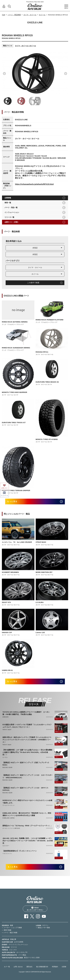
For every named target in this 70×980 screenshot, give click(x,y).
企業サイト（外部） (12, 222)
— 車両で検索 (7, 930)
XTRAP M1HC (41, 542)
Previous (4, 74)
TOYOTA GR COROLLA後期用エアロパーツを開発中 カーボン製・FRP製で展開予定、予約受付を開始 (26, 713)
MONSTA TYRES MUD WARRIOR (15, 392)
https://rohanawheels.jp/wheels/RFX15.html (34, 184)
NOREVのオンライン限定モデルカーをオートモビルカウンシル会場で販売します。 (27, 802)
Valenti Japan (7, 730)
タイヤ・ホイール (30, 15)
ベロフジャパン (7, 854)
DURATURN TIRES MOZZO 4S (47, 382)
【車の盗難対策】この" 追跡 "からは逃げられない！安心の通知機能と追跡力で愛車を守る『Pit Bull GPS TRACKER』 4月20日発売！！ (27, 752)
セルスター (6, 846)
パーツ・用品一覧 (11, 208)
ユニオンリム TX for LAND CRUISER (17, 542)
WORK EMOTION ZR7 (44, 572)
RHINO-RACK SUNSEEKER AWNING (16, 348)
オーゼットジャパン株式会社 (11, 828)
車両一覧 (8, 203)
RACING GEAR (7, 768)
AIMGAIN (6, 717)
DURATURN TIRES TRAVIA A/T (14, 423)
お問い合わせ (18, 967)
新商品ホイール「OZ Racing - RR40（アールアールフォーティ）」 (27, 826)
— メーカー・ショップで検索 (12, 928)
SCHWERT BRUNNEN (10, 572)
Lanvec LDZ (40, 632)
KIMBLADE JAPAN (9, 818)
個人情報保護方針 (42, 967)
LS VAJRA (40, 602)
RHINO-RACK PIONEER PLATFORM (50, 320)
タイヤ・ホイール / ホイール (25, 46)
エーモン (5, 757)
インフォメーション (12, 212)
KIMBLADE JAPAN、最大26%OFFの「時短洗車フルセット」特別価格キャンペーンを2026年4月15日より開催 (27, 814)
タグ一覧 (7, 967)
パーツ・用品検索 (14, 15)
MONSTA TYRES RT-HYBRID (47, 439)
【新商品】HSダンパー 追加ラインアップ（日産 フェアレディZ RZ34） (27, 764)
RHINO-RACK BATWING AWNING (15, 322)
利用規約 (55, 967)
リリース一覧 (9, 217)
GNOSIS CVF (7, 632)
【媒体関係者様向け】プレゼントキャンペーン (20, 851)
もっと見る (12, 501)
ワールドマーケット (9, 805)
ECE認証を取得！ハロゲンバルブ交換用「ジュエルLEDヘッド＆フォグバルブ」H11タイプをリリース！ (27, 726)
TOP (4, 15)
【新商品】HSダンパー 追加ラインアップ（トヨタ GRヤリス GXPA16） (26, 789)
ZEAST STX (6, 602)
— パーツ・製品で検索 (10, 933)
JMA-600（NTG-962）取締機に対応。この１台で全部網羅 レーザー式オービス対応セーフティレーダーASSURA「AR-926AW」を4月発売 (28, 841)
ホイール (42, 15)
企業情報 (8, 198)
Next (66, 74)
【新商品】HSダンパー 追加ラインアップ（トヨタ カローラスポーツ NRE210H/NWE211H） (27, 776)
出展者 (64, 967)
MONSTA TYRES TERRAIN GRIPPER (16, 490)
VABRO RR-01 (7, 670)
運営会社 (29, 967)
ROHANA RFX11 (42, 352)
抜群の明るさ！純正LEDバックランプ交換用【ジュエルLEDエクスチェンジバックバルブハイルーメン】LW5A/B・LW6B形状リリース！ (27, 740)
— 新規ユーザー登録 (43, 928)
